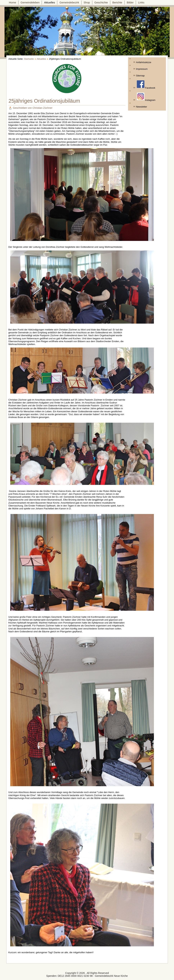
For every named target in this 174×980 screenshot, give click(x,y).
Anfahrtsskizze (144, 62)
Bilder (130, 2)
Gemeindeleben (30, 2)
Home (13, 2)
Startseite (29, 59)
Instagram (146, 97)
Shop (87, 2)
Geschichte (101, 2)
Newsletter (142, 107)
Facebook (146, 85)
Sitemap (140, 76)
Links (141, 2)
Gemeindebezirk (69, 2)
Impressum (142, 69)
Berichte (117, 2)
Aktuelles (49, 2)
